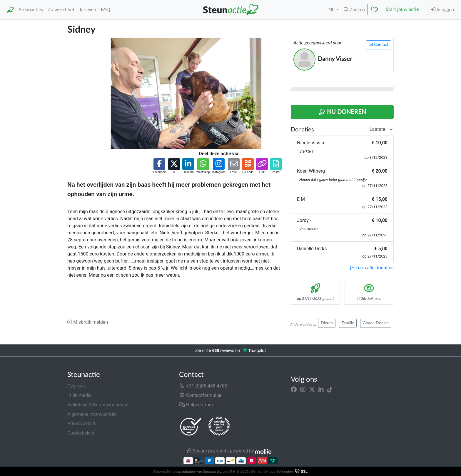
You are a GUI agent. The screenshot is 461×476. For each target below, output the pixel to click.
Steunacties (31, 10)
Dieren (327, 323)
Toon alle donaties (372, 268)
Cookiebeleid (81, 433)
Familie (348, 323)
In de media (80, 395)
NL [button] (332, 10)
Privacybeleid (81, 424)
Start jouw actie (402, 9)
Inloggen (442, 10)
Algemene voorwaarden (92, 414)
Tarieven (88, 10)
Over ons (77, 386)
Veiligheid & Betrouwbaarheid (98, 405)
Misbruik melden (88, 322)
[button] (354, 10)
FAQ (106, 10)
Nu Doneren (342, 112)
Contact (379, 45)
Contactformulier (200, 395)
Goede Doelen (376, 323)
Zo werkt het (61, 10)
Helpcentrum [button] (196, 405)
